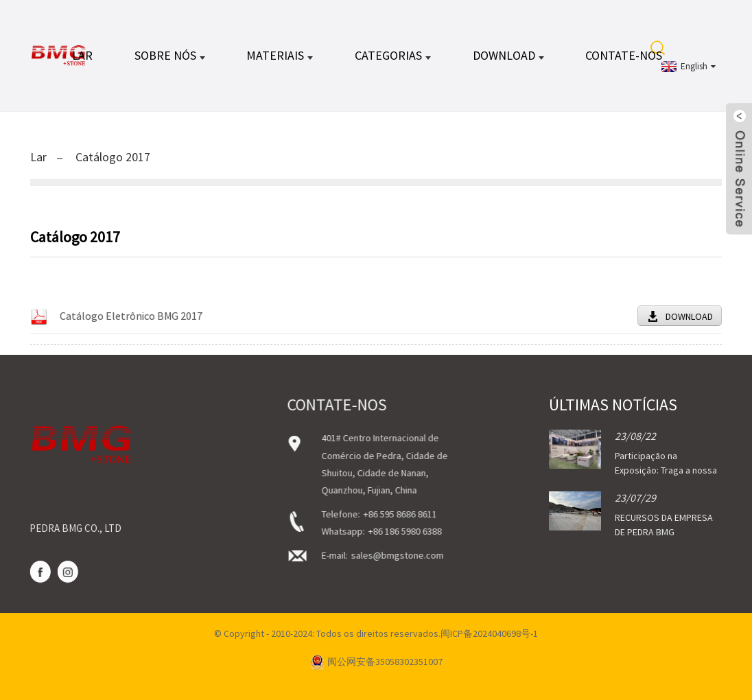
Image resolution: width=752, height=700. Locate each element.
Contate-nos (624, 55)
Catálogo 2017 (113, 157)
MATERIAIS (280, 55)
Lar (82, 55)
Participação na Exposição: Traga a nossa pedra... (666, 470)
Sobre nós (170, 55)
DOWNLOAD (508, 55)
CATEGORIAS (393, 55)
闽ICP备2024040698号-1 (489, 633)
